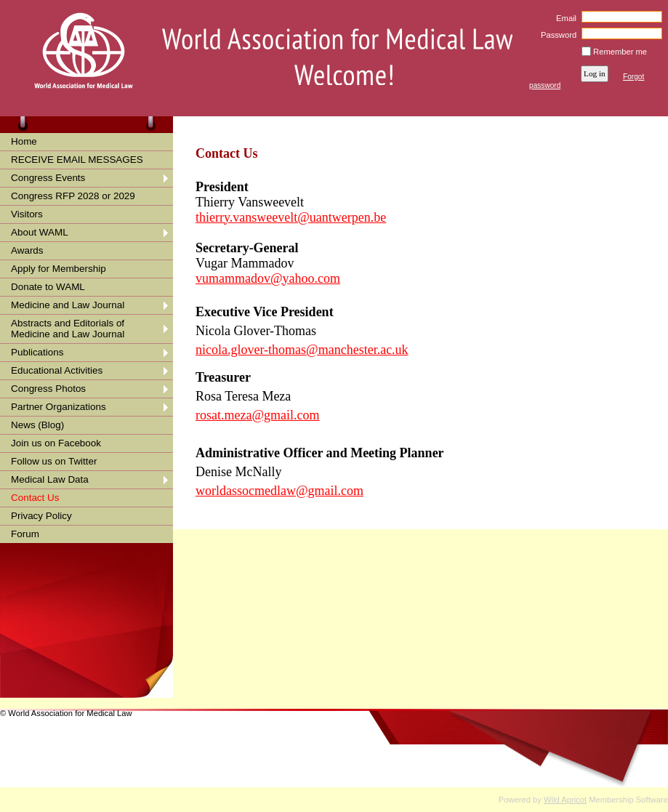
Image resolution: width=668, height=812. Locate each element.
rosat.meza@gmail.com (258, 415)
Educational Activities (57, 370)
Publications (37, 352)
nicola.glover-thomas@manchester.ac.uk (302, 350)
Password (556, 35)
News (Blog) (37, 425)
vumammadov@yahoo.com (268, 278)
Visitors (27, 214)
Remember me (620, 52)
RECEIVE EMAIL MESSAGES (77, 160)
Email (564, 18)
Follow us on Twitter (54, 461)
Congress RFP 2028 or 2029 (73, 196)
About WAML (40, 232)
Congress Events (48, 178)
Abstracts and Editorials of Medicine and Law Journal (68, 329)
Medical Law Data (50, 479)
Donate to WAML (48, 287)
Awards (27, 250)
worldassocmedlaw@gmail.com (279, 491)
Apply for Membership (59, 269)
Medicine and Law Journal (68, 305)
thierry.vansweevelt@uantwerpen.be (291, 217)
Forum (25, 534)
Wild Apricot (565, 800)
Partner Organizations (59, 407)
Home (24, 141)
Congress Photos (48, 389)
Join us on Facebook (56, 443)
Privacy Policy (41, 516)
